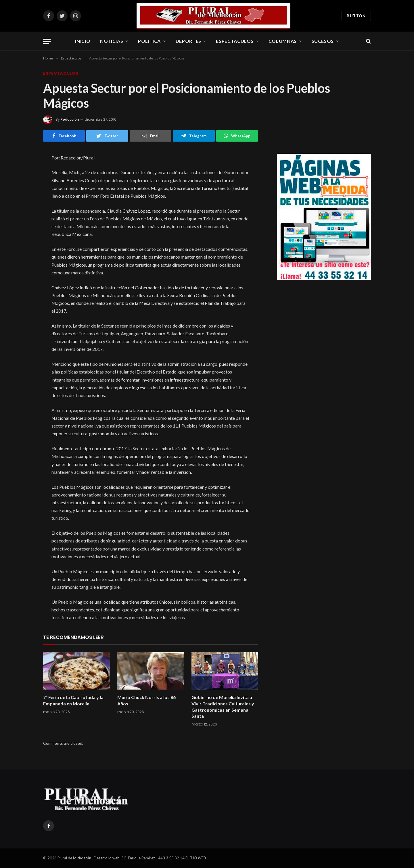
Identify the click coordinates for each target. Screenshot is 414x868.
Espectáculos (235, 41)
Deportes (188, 41)
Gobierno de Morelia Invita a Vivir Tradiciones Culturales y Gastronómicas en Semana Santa (223, 707)
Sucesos (323, 41)
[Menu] (47, 41)
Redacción (70, 119)
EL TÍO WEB (196, 858)
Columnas (283, 41)
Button (356, 16)
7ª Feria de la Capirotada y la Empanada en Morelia (73, 700)
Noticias (112, 41)
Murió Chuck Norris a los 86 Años (146, 700)
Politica (149, 41)
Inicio (83, 41)
